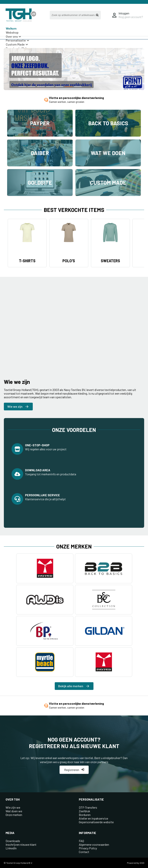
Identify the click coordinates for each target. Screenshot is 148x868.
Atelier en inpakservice (93, 818)
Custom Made (17, 44)
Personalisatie (17, 40)
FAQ (81, 841)
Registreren (74, 770)
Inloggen (124, 13)
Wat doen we (14, 811)
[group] (74, 70)
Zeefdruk (85, 811)
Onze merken (14, 815)
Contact (84, 852)
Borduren (85, 815)
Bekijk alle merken (74, 686)
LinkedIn (11, 848)
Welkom (11, 28)
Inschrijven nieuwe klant (21, 844)
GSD (142, 863)
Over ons (13, 36)
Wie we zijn (18, 406)
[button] (22, 87)
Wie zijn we (13, 807)
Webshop (12, 32)
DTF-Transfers (88, 807)
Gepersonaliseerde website (96, 822)
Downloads (13, 841)
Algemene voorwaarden (94, 844)
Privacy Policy (88, 848)
